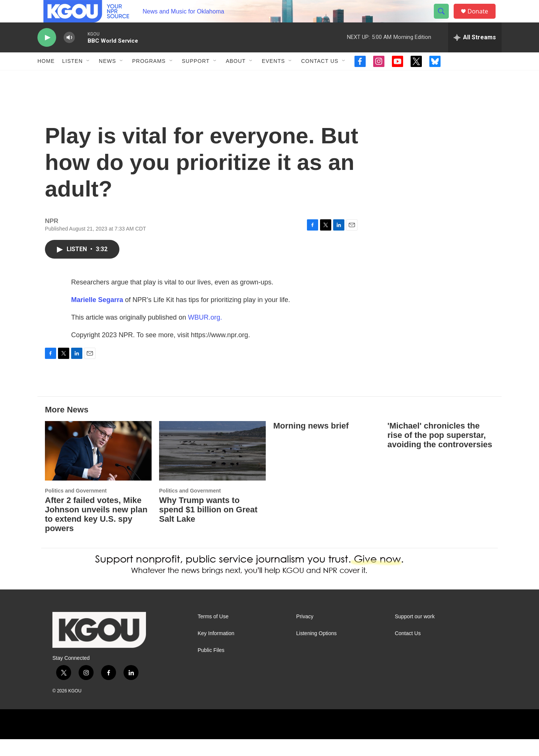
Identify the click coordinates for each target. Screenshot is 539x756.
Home (46, 78)
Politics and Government (76, 507)
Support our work (415, 633)
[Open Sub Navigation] (88, 78)
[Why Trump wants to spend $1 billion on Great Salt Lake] (212, 468)
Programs (149, 78)
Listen (72, 78)
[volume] (69, 54)
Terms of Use (213, 633)
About (236, 78)
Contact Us (320, 78)
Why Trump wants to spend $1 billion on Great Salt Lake (208, 526)
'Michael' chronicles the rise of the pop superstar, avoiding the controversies (440, 452)
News (107, 78)
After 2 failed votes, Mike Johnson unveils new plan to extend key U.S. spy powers (96, 531)
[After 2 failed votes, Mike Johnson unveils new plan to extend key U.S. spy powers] (98, 468)
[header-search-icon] (445, 20)
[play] (47, 54)
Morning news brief (311, 443)
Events (273, 78)
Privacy (305, 633)
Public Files (211, 667)
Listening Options (316, 650)
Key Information (216, 650)
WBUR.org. (205, 334)
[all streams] (475, 54)
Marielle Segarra (97, 317)
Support (196, 78)
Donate (482, 20)
